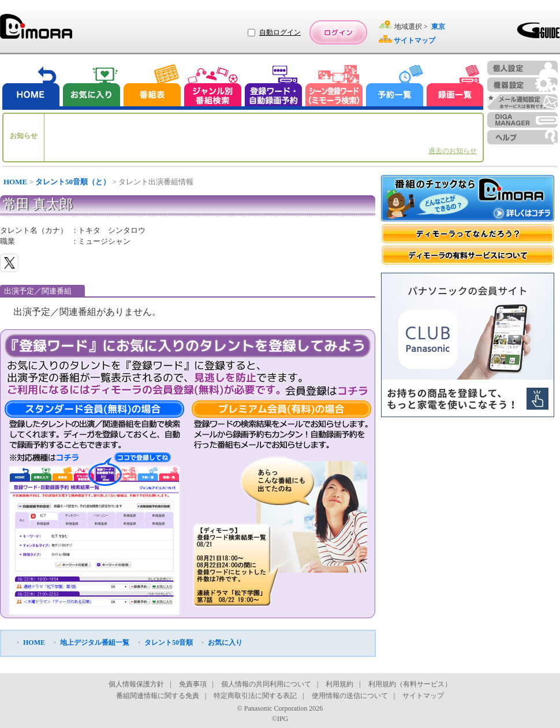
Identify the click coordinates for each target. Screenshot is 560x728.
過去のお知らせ (453, 151)
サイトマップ (423, 696)
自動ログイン (280, 32)
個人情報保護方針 (136, 684)
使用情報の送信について (350, 696)
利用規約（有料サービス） (410, 684)
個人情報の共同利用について (266, 684)
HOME (15, 182)
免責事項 (193, 684)
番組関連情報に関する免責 (158, 696)
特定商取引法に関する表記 (255, 696)
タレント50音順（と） (73, 182)
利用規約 (339, 684)
